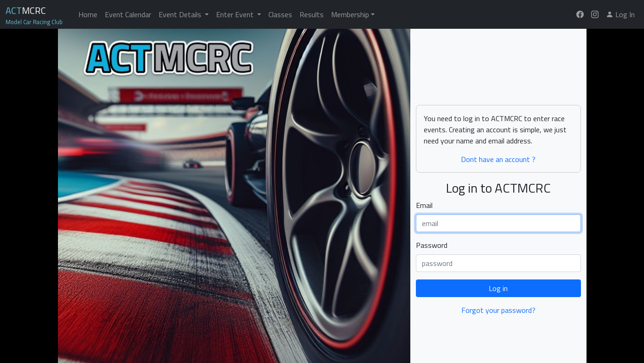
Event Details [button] (181, 14)
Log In (620, 14)
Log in (498, 288)
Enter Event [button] (236, 14)
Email (424, 205)
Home (88, 14)
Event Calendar (128, 14)
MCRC (26, 10)
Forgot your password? (498, 310)
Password (432, 245)
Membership (350, 14)
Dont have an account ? (498, 159)
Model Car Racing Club (34, 21)
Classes (280, 14)
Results (312, 14)
